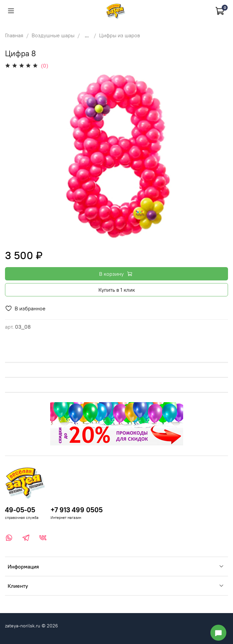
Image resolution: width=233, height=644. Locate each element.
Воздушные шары (53, 35)
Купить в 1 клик (117, 290)
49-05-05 (20, 510)
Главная (14, 35)
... (87, 35)
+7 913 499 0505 (77, 510)
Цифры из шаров (119, 35)
